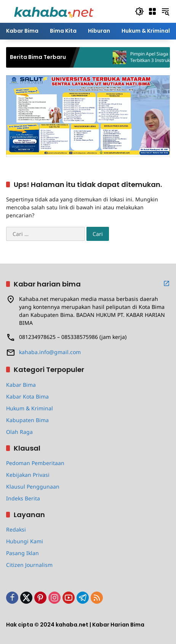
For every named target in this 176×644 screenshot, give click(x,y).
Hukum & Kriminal (30, 408)
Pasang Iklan (22, 553)
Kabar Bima (21, 385)
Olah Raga (19, 432)
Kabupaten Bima (27, 420)
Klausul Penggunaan (33, 487)
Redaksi (16, 529)
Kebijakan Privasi (28, 475)
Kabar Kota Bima (27, 396)
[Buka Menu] (152, 11)
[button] (139, 11)
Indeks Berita (23, 498)
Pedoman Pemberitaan (35, 463)
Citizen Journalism (29, 565)
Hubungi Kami (25, 541)
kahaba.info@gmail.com (50, 352)
